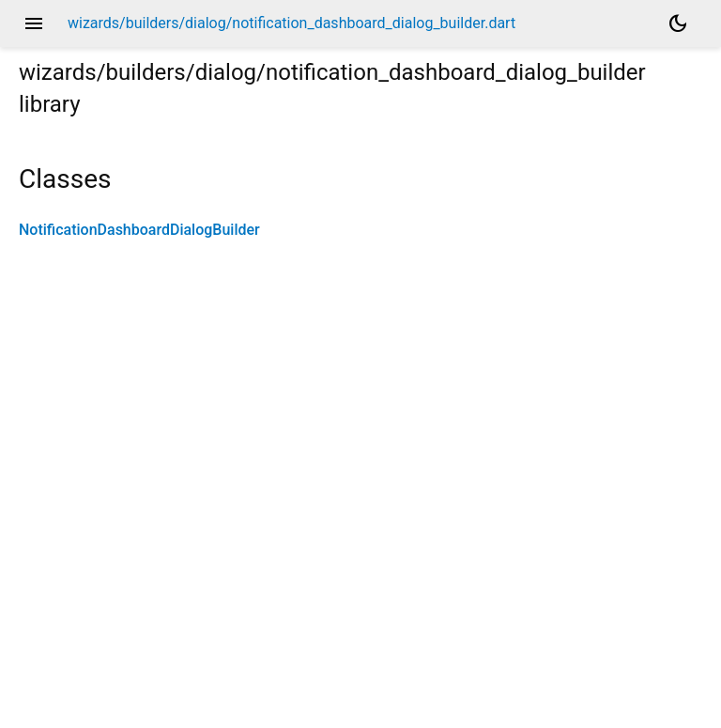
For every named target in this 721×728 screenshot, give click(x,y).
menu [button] (34, 23)
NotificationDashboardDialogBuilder (139, 230)
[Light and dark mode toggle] (678, 23)
